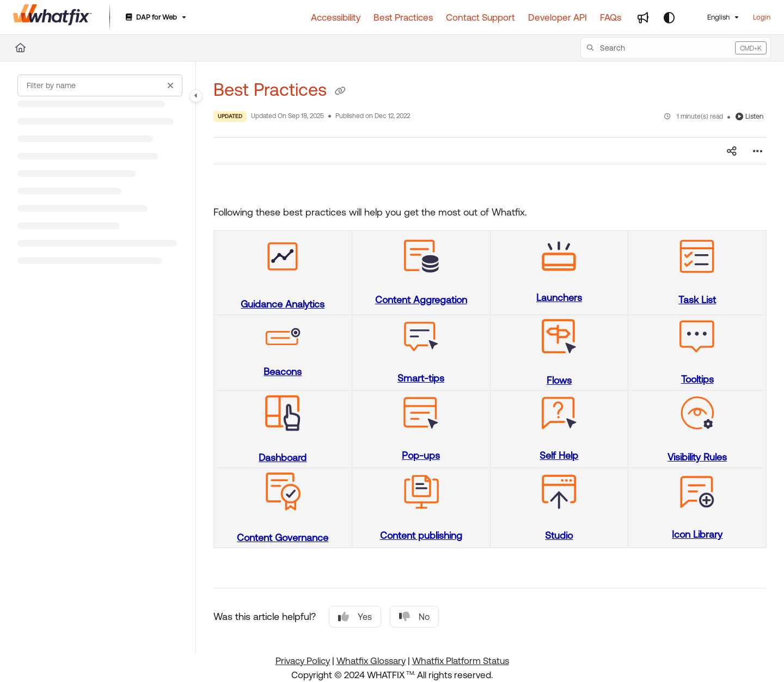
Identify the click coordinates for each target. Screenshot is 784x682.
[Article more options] (758, 151)
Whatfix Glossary (371, 661)
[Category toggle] (196, 96)
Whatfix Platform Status (461, 661)
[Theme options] (669, 17)
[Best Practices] (403, 17)
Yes (355, 617)
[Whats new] (643, 17)
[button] (676, 48)
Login (762, 17)
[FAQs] (611, 17)
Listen (749, 116)
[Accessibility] (336, 17)
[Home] (20, 48)
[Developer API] (558, 17)
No (414, 617)
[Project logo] (53, 17)
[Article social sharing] (732, 151)
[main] (490, 358)
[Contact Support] (480, 17)
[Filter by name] (100, 85)
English (712, 17)
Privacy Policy (303, 661)
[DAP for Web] (155, 18)
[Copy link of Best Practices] (340, 91)
